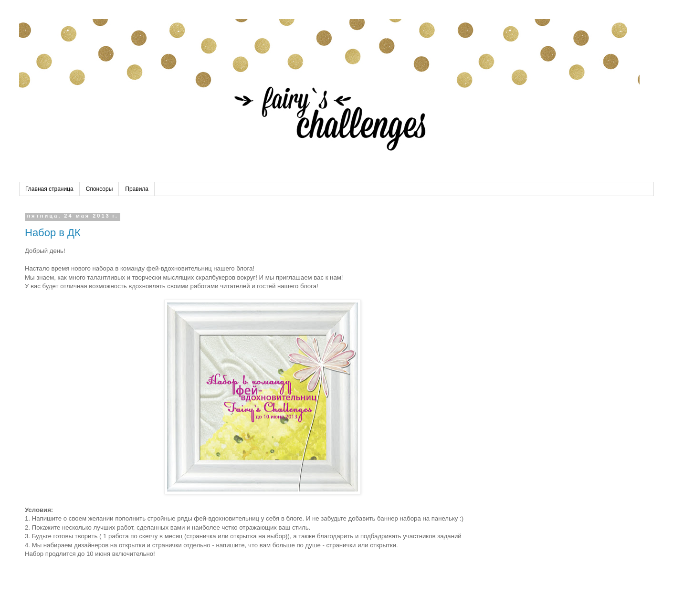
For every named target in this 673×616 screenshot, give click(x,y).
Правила (137, 189)
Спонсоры (100, 189)
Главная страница (49, 189)
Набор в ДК (53, 233)
